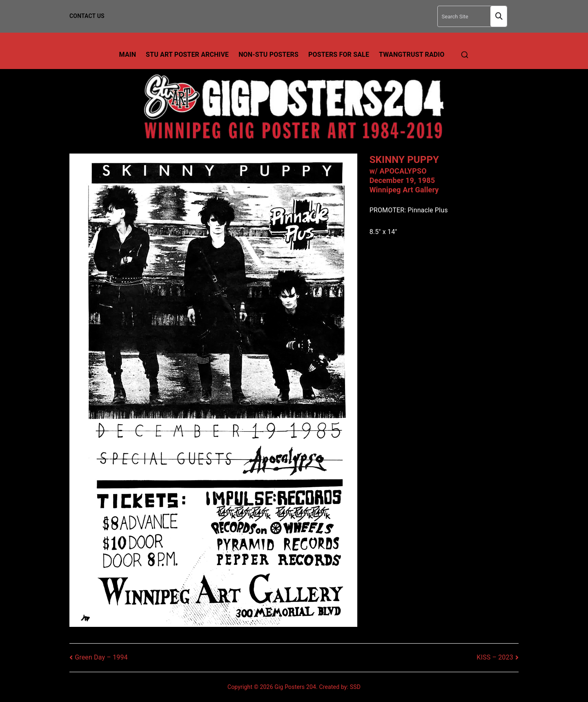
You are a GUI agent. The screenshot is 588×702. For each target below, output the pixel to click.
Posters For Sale (339, 55)
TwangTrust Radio (412, 55)
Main (128, 55)
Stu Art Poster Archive (187, 55)
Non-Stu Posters (268, 55)
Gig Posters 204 (295, 687)
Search (499, 17)
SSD (355, 687)
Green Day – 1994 (101, 657)
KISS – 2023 (495, 657)
